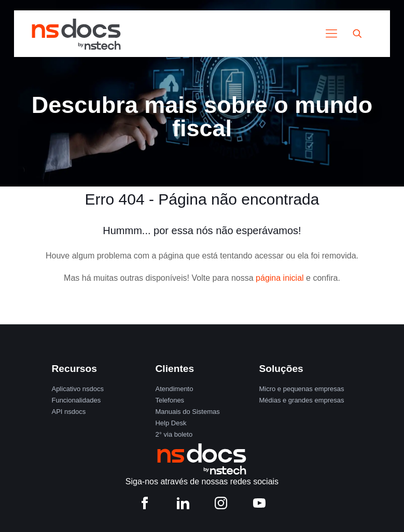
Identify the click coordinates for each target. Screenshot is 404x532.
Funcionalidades (76, 400)
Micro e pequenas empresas (301, 389)
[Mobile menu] (331, 34)
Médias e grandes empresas (301, 400)
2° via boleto (174, 434)
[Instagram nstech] (221, 505)
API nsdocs (68, 412)
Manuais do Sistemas (187, 412)
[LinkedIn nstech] (183, 505)
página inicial (280, 278)
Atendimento (174, 389)
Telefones (170, 400)
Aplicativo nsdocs (77, 389)
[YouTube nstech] (259, 505)
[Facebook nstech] (145, 505)
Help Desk (171, 423)
